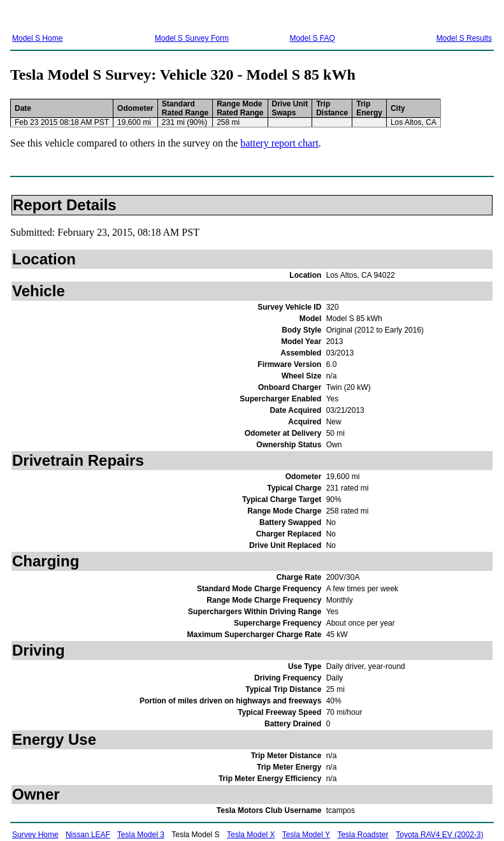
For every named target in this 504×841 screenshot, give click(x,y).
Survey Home (35, 835)
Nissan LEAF (88, 835)
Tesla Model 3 (141, 835)
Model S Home (37, 38)
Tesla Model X (251, 835)
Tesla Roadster (363, 835)
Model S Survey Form (192, 38)
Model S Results (464, 38)
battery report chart (279, 143)
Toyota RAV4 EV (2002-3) (439, 835)
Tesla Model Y (306, 835)
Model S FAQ (312, 38)
